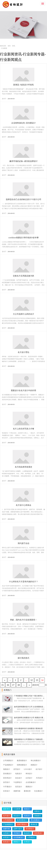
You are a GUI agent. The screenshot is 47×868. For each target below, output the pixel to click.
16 (8, 685)
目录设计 (7, 791)
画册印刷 (17, 791)
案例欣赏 (27, 791)
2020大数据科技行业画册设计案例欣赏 (28, 728)
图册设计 (29, 787)
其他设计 (38, 816)
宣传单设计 (7, 778)
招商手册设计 (22, 824)
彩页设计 (19, 787)
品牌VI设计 (18, 829)
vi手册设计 (31, 837)
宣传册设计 (7, 774)
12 (32, 680)
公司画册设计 (8, 761)
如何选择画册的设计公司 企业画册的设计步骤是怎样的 (30, 707)
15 (3, 685)
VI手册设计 (7, 787)
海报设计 (7, 769)
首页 (9, 46)
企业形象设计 (31, 782)
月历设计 (39, 778)
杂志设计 (19, 778)
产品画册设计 (8, 765)
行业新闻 (17, 809)
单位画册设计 (36, 761)
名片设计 (39, 769)
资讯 (14, 46)
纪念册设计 (38, 791)
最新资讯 (7, 809)
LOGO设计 (28, 769)
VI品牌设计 (18, 782)
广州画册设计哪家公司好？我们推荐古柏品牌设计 (30, 696)
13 (37, 680)
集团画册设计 (22, 761)
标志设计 (17, 816)
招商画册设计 (22, 765)
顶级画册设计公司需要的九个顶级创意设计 (30, 739)
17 (13, 685)
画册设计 (34, 765)
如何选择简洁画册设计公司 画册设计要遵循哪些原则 (30, 718)
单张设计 (29, 774)
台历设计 (29, 778)
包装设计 (19, 774)
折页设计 (17, 769)
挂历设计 (7, 782)
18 (19, 685)
